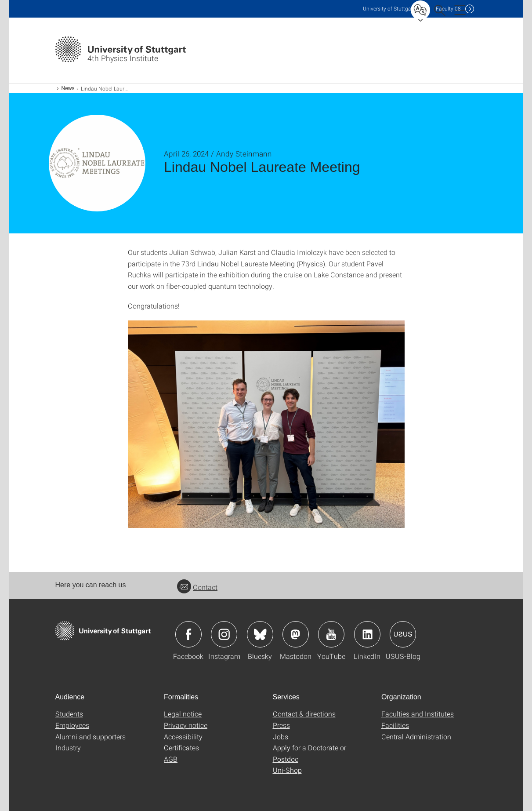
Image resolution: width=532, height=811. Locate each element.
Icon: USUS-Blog (403, 634)
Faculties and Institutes (418, 714)
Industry (68, 747)
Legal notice (183, 714)
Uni (389, 9)
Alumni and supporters (90, 736)
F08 (448, 9)
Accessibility (183, 736)
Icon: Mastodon (296, 634)
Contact (197, 587)
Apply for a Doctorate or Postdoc (309, 753)
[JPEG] (266, 424)
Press (281, 725)
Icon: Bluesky (260, 634)
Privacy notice (186, 725)
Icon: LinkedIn (367, 634)
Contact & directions (304, 714)
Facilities (395, 725)
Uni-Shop (287, 770)
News (68, 88)
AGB (171, 759)
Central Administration (416, 736)
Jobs (280, 736)
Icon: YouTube (331, 634)
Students (69, 714)
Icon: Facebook (188, 634)
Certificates (181, 747)
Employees (72, 725)
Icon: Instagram (224, 634)
